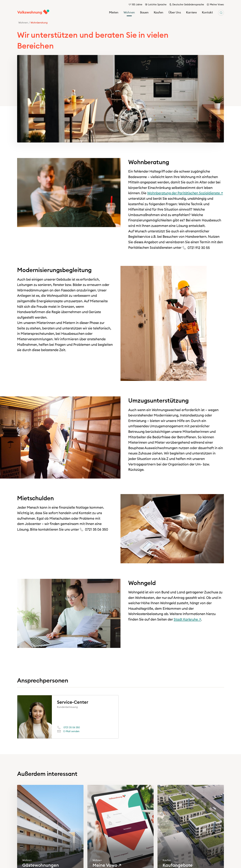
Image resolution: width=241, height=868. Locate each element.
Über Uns (175, 12)
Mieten (114, 12)
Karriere (191, 12)
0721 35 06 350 (72, 727)
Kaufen (159, 12)
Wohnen (129, 12)
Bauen (144, 12)
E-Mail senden (71, 731)
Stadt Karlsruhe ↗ (187, 619)
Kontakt (207, 12)
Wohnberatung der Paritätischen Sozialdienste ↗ (185, 193)
